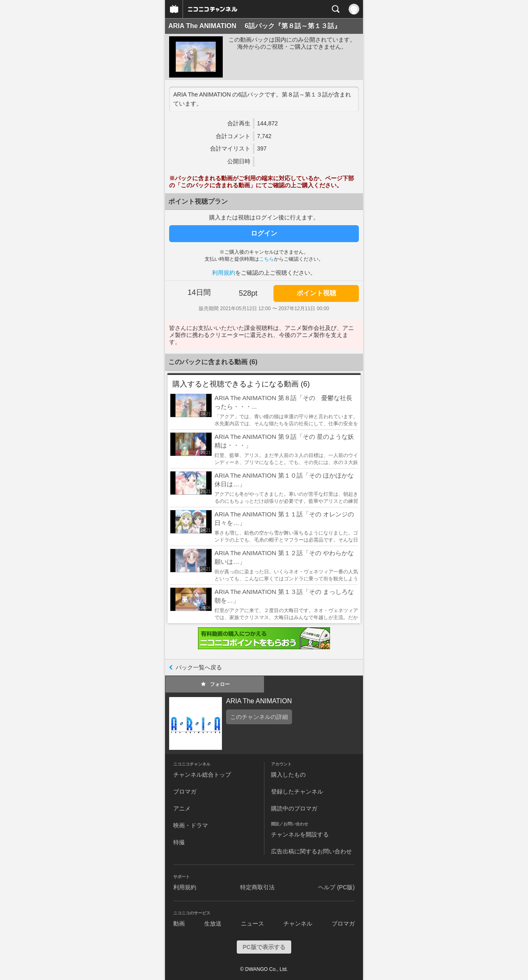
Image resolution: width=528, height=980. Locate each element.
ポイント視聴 (316, 293)
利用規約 (224, 273)
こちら (266, 259)
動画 (179, 923)
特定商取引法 (257, 887)
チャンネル (298, 923)
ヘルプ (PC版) (336, 887)
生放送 (213, 923)
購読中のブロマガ (294, 808)
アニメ (182, 808)
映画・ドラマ (191, 825)
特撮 (179, 842)
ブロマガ (185, 792)
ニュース (252, 923)
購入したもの (288, 775)
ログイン (264, 233)
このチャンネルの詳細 (259, 717)
